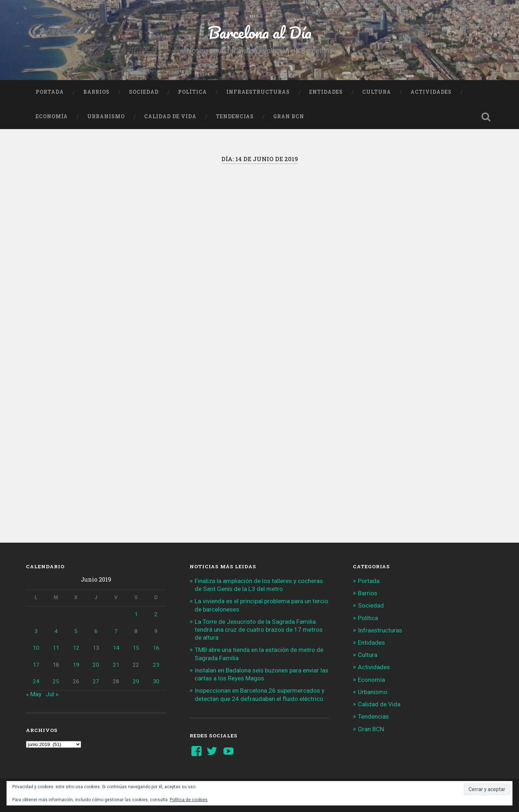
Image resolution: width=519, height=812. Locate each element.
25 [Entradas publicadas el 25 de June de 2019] (56, 681)
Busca (486, 117)
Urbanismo (106, 116)
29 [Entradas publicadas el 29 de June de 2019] (136, 681)
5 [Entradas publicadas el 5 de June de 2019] (76, 631)
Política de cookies (189, 800)
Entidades (326, 92)
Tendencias (235, 116)
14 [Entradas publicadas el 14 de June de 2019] (116, 648)
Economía (52, 116)
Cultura (377, 92)
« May (34, 694)
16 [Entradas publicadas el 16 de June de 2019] (156, 648)
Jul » (52, 694)
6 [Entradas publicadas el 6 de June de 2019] (96, 631)
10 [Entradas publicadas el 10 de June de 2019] (36, 648)
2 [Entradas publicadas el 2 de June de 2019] (156, 614)
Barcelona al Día (260, 32)
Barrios (96, 92)
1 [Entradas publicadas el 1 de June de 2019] (136, 614)
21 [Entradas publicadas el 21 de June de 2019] (116, 665)
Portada (50, 92)
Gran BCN (289, 116)
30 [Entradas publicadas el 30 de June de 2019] (156, 681)
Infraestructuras (258, 92)
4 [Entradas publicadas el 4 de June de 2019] (56, 631)
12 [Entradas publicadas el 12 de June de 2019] (76, 648)
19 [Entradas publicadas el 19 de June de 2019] (76, 665)
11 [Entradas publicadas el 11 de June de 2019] (56, 648)
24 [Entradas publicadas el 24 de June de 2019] (36, 681)
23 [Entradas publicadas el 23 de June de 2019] (156, 665)
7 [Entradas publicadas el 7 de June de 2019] (116, 631)
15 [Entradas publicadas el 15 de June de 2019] (136, 648)
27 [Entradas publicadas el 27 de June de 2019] (96, 681)
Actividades (431, 92)
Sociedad (144, 92)
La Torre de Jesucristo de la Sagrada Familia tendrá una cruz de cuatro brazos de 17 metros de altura (259, 630)
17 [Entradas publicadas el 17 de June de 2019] (36, 665)
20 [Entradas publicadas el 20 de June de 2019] (96, 665)
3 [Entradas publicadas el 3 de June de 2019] (36, 631)
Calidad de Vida (170, 116)
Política (192, 92)
